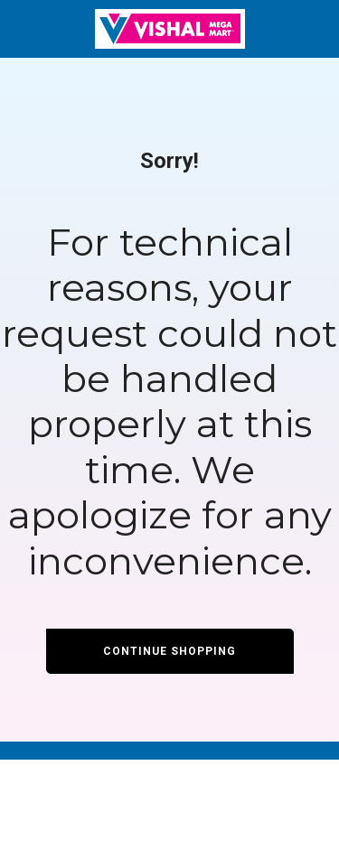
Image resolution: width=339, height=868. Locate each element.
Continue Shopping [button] (169, 651)
